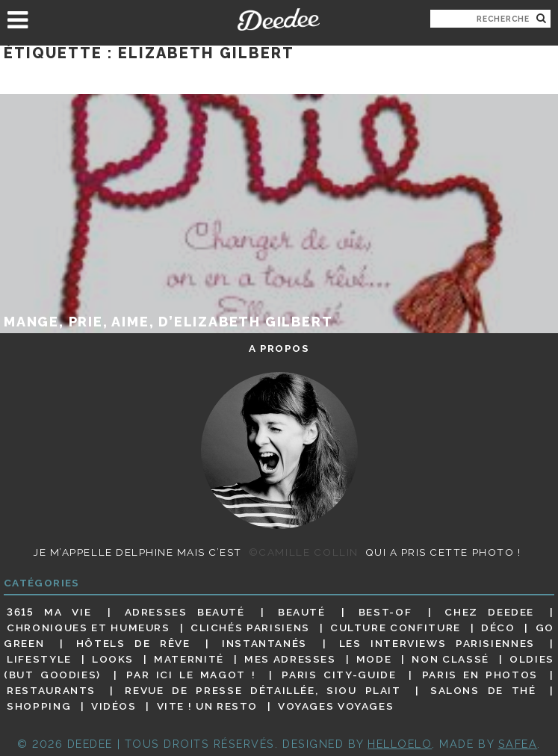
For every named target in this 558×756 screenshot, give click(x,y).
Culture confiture (396, 628)
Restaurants (51, 690)
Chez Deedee (489, 612)
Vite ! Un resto (207, 706)
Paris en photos (480, 675)
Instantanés (264, 643)
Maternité (189, 659)
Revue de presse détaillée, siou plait (263, 690)
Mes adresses (290, 659)
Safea (518, 744)
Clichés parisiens (250, 628)
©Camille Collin (304, 552)
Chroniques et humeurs (89, 628)
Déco (498, 628)
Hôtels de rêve (133, 643)
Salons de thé (483, 690)
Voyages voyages (336, 706)
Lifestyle (39, 659)
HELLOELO (400, 744)
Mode (374, 659)
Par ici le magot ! (191, 675)
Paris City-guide (339, 675)
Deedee (279, 19)
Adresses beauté (185, 612)
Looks (113, 659)
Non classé (450, 659)
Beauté (302, 612)
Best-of (385, 612)
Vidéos (114, 706)
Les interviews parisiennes (437, 643)
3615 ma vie (49, 612)
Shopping (39, 706)
